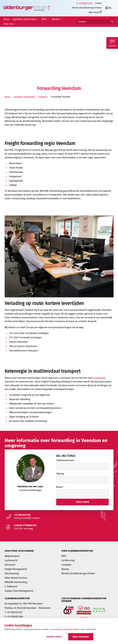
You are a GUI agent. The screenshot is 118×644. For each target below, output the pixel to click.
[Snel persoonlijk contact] (59, 517)
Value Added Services (16, 578)
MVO (44, 19)
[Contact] (112, 43)
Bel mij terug (66, 456)
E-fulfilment (11, 587)
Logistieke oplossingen (24, 19)
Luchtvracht (11, 560)
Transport (43, 97)
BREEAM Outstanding (16, 582)
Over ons (8, 24)
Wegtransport (12, 556)
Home (7, 19)
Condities (66, 565)
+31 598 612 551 (86, 3)
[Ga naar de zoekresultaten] (112, 22)
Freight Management (16, 569)
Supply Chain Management (19, 591)
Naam (60, 487)
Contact (98, 3)
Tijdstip (60, 474)
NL (108, 8)
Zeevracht (10, 565)
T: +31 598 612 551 (13, 612)
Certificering (68, 560)
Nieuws (56, 19)
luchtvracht (99, 378)
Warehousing (12, 573)
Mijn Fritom (94, 12)
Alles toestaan (81, 637)
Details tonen (54, 637)
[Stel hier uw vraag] (59, 527)
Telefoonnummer (65, 460)
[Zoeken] (96, 22)
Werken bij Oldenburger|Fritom (87, 8)
